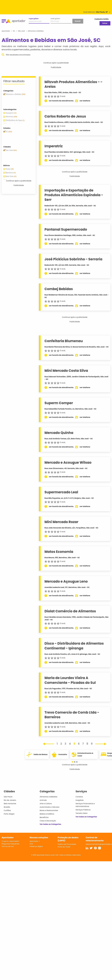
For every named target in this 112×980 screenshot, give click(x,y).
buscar (78, 21)
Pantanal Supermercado (66, 229)
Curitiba (7, 810)
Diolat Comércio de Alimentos (70, 611)
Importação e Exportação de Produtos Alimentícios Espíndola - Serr (74, 195)
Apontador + (35, 841)
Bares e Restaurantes (49, 810)
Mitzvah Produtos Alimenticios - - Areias (73, 84)
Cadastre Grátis (102, 19)
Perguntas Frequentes (11, 844)
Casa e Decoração (48, 821)
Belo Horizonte (10, 804)
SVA (31, 844)
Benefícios (44, 817)
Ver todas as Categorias (50, 824)
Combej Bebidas (59, 289)
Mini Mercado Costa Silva (66, 371)
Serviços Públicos (83, 810)
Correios (79, 797)
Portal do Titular (64, 847)
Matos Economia (59, 552)
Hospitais (79, 800)
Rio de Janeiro (10, 800)
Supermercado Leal (61, 492)
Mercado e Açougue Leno (66, 581)
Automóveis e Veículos (50, 807)
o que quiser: (34, 19)
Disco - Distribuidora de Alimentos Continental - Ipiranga (74, 646)
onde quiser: (55, 19)
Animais (43, 800)
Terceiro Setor (82, 813)
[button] (74, 762)
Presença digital (36, 846)
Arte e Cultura (46, 804)
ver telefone (85, 101)
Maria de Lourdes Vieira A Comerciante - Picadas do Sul (70, 680)
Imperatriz (54, 146)
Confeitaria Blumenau (64, 341)
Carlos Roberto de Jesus (65, 116)
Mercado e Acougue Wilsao (68, 462)
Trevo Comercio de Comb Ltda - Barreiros (72, 715)
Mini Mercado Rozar (61, 522)
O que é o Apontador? (11, 841)
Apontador (6, 31)
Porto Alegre (9, 814)
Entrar (105, 23)
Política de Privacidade (67, 844)
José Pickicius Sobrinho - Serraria (73, 259)
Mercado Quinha (59, 433)
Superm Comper (59, 403)
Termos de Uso (8, 846)
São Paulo (8, 797)
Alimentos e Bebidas (49, 797)
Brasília (7, 807)
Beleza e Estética (47, 814)
